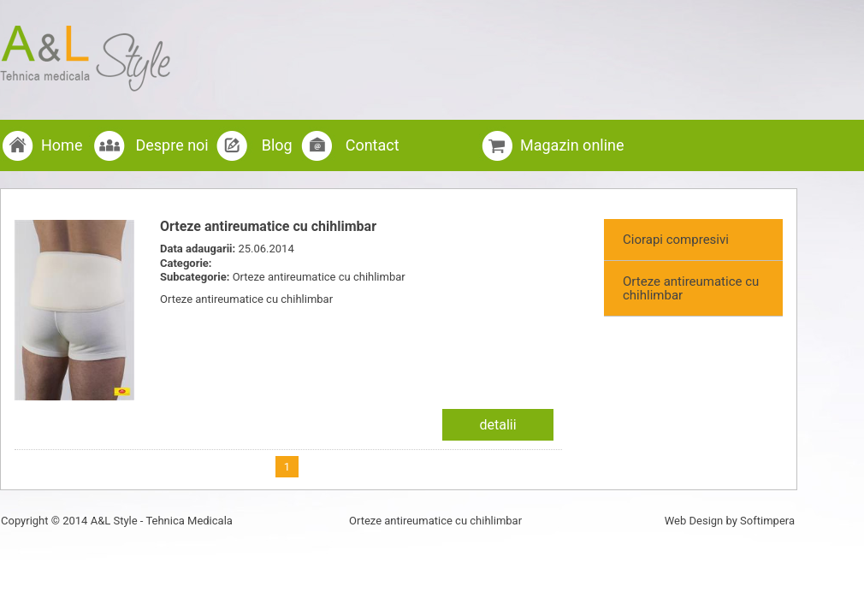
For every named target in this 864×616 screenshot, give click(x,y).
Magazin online (572, 145)
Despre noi (172, 145)
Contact (373, 145)
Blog (277, 145)
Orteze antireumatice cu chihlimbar (691, 288)
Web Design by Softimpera (730, 521)
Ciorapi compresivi (676, 240)
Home (62, 145)
